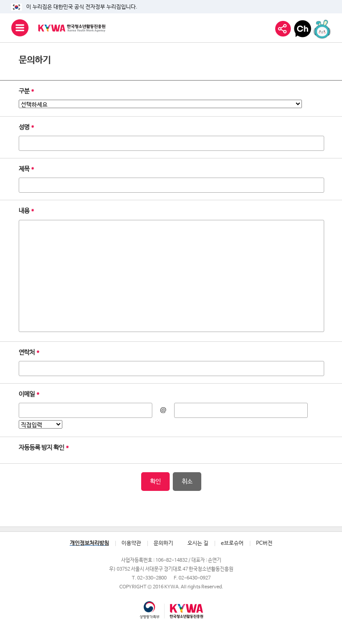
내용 (26, 211)
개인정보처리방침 (90, 543)
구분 (26, 91)
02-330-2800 (152, 578)
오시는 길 (198, 543)
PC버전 (264, 543)
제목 (26, 169)
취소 (187, 482)
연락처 (29, 352)
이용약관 (131, 543)
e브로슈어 (232, 543)
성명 (26, 127)
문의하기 (163, 543)
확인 (155, 482)
